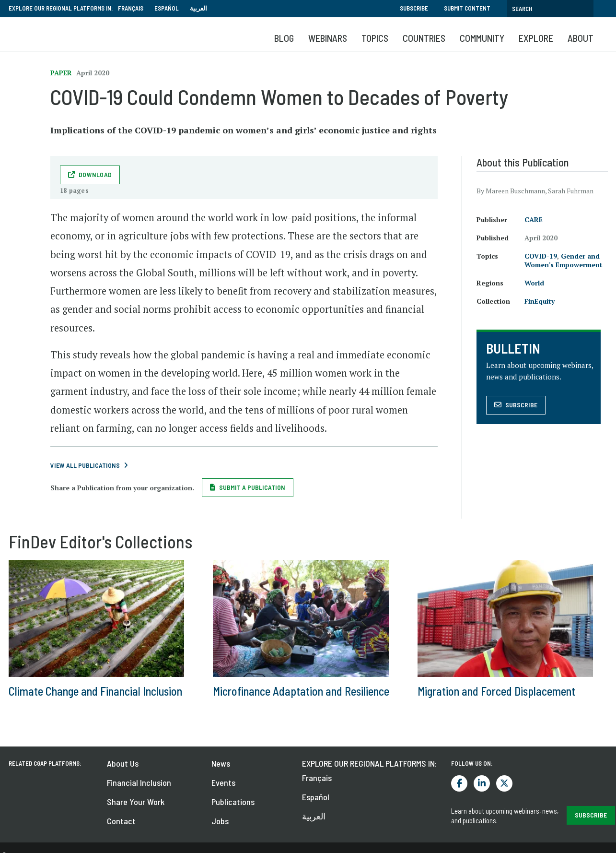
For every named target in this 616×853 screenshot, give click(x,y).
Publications (233, 802)
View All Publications (85, 465)
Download (95, 174)
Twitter (504, 783)
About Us (123, 763)
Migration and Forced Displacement (496, 691)
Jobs (220, 821)
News (221, 763)
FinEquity (540, 301)
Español (167, 8)
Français (131, 8)
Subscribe (414, 8)
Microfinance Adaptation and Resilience (301, 691)
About (581, 38)
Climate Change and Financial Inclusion (95, 691)
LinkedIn (482, 783)
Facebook (459, 783)
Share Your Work (136, 802)
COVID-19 (541, 256)
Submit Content (467, 8)
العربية (198, 8)
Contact (121, 821)
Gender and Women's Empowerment (564, 260)
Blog (284, 38)
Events (223, 782)
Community (482, 38)
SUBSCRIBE (591, 815)
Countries (424, 38)
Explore (536, 38)
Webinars (328, 38)
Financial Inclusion (139, 782)
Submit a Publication (252, 487)
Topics (375, 38)
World (534, 283)
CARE (534, 219)
